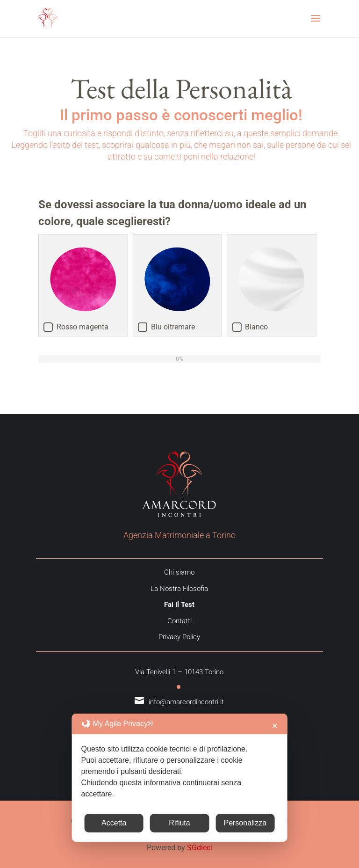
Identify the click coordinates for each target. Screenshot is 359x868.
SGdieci (200, 848)
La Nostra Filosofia (179, 589)
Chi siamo (179, 572)
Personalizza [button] (245, 823)
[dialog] (180, 778)
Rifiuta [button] (179, 823)
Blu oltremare (173, 327)
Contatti (179, 621)
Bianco (256, 327)
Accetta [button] (114, 823)
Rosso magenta (83, 327)
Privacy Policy (179, 637)
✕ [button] (275, 726)
